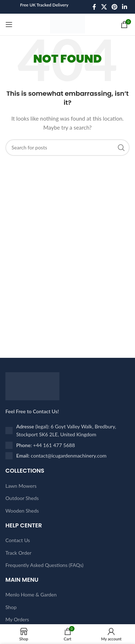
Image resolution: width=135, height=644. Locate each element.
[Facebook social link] (94, 7)
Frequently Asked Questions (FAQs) (44, 565)
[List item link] (67, 445)
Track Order (18, 553)
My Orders (17, 619)
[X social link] (104, 7)
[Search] (67, 148)
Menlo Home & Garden (31, 595)
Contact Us (18, 540)
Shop (11, 607)
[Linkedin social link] (125, 7)
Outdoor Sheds (22, 498)
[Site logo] (68, 24)
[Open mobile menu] (9, 24)
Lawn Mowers (21, 486)
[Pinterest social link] (114, 7)
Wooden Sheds (22, 511)
